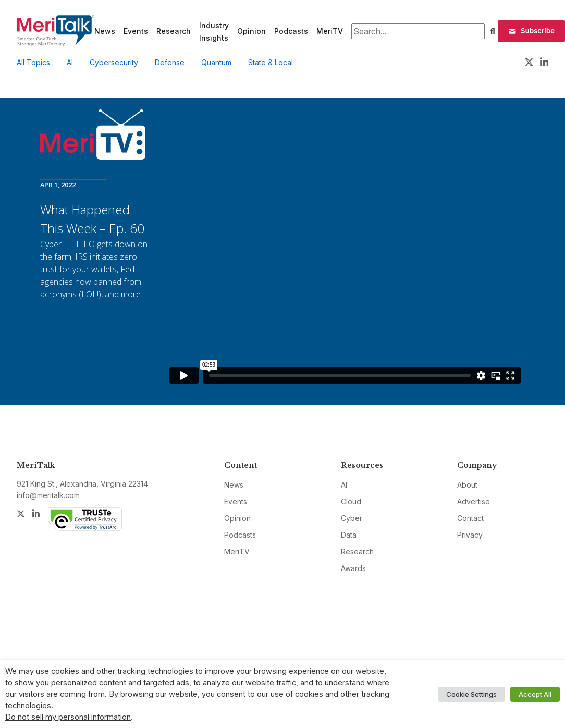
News (105, 31)
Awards (353, 568)
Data (349, 535)
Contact (470, 518)
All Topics (33, 62)
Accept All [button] (535, 694)
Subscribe (531, 31)
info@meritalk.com (48, 495)
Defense (170, 62)
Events (136, 31)
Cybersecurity (114, 62)
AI (70, 62)
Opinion (251, 31)
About (467, 485)
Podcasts (291, 31)
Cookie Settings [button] (471, 694)
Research (174, 31)
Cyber (352, 518)
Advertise (474, 501)
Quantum (216, 62)
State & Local (271, 62)
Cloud (351, 501)
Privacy (470, 535)
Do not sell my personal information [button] (68, 717)
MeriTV (330, 31)
